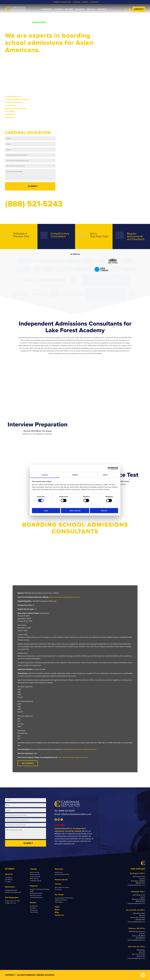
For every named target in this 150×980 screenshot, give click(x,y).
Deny (46, 511)
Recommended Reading (62, 875)
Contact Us (59, 915)
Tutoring (33, 869)
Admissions (10, 887)
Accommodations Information (64, 898)
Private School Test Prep (12, 901)
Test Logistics (59, 902)
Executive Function (36, 895)
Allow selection (75, 511)
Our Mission (9, 878)
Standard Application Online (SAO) (75, 749)
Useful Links (59, 872)
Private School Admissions (13, 892)
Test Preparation (12, 897)
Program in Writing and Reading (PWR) (40, 890)
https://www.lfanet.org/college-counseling (73, 757)
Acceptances (34, 906)
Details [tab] (75, 475)
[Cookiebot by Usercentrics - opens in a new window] (109, 468)
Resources (59, 869)
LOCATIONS (76, 2)
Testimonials (34, 910)
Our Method (9, 880)
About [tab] (105, 475)
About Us (9, 874)
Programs (34, 886)
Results (33, 903)
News (57, 910)
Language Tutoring (36, 881)
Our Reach (33, 908)
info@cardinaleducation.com (76, 814)
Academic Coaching (36, 893)
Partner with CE (61, 880)
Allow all (104, 511)
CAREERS (85, 2)
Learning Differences (36, 897)
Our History (58, 889)
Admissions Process (61, 900)
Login (57, 907)
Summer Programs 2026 (62, 2)
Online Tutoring (35, 872)
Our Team (8, 882)
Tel (125, 9)
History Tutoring (35, 875)
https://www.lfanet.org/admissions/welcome (65, 597)
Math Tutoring (34, 879)
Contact (139, 9)
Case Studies (34, 912)
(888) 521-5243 (67, 811)
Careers (58, 884)
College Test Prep (10, 903)
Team (129, 9)
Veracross (93, 749)
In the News (95, 2)
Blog (57, 912)
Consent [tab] (45, 475)
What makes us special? (62, 887)
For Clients (59, 895)
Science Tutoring (35, 877)
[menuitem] (47, 9)
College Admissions (11, 890)
